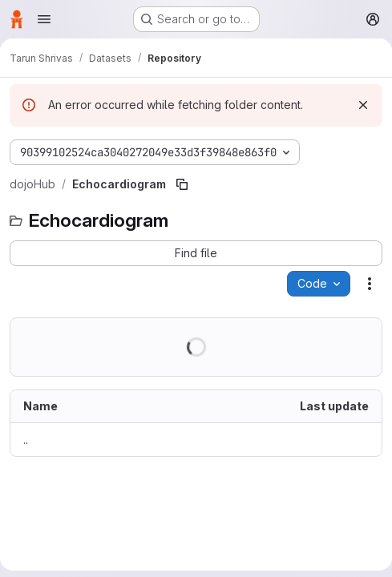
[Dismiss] (363, 105)
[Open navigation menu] (44, 19)
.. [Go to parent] (26, 440)
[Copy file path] (182, 184)
